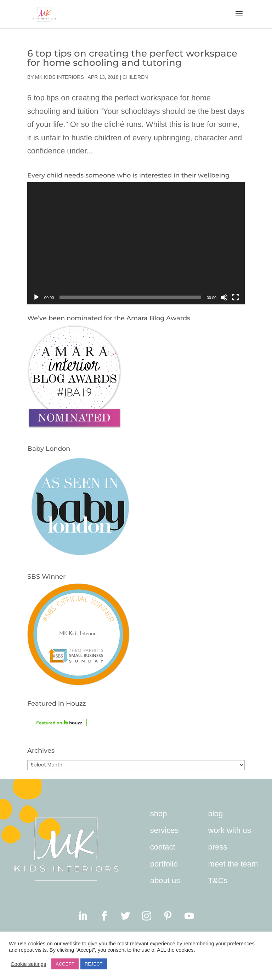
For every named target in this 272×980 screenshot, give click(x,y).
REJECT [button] (94, 964)
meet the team (233, 864)
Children (135, 77)
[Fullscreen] (236, 297)
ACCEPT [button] (65, 964)
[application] (136, 243)
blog (216, 814)
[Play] (36, 297)
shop (159, 814)
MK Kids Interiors (59, 77)
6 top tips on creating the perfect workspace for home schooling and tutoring (132, 58)
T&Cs (218, 880)
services (165, 830)
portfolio (164, 864)
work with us (230, 830)
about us (165, 880)
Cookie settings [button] (28, 964)
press (218, 847)
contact (163, 847)
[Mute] (224, 297)
